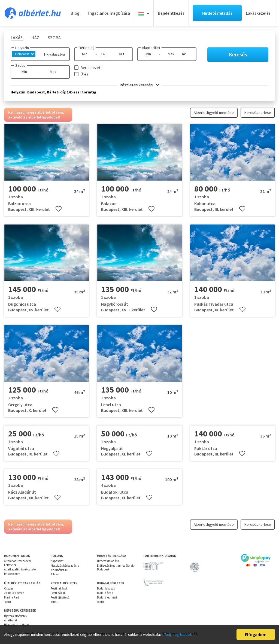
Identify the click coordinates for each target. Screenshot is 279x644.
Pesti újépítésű (60, 597)
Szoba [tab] (54, 38)
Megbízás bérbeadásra (65, 566)
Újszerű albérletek (16, 616)
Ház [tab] (35, 38)
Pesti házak (58, 593)
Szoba (20, 65)
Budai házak (105, 593)
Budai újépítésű (107, 597)
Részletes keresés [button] (139, 85)
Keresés (238, 54)
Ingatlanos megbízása (109, 13)
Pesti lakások (59, 588)
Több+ (54, 574)
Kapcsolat (57, 561)
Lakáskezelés (258, 13)
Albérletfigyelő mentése (214, 113)
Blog (75, 13)
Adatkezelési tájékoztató (20, 569)
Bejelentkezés (171, 13)
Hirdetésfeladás (217, 13)
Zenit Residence (14, 593)
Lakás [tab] (17, 38)
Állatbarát (11, 620)
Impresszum (12, 574)
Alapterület (151, 48)
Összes (9, 588)
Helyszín (22, 48)
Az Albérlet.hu (60, 570)
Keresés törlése (258, 113)
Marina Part (12, 597)
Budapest (24, 54)
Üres (84, 74)
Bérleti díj (87, 48)
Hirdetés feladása (108, 561)
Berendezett (91, 68)
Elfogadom (256, 634)
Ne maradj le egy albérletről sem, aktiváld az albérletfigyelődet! (36, 115)
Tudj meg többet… (180, 634)
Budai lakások (106, 588)
